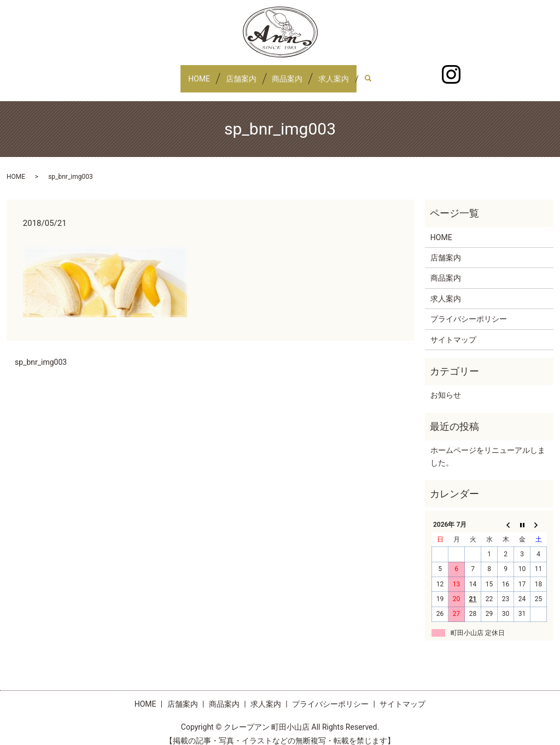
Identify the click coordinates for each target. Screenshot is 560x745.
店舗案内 (237, 73)
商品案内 (291, 73)
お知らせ (446, 385)
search (389, 73)
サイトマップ (453, 329)
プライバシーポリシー (469, 309)
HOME (188, 73)
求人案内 (345, 73)
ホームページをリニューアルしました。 (488, 446)
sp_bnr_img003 (41, 352)
